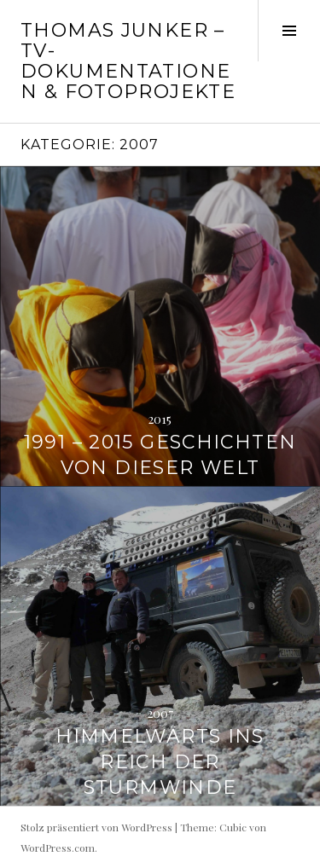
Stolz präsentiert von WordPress (96, 827)
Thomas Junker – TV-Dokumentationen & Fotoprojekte (128, 61)
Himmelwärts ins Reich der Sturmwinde (160, 762)
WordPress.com (58, 848)
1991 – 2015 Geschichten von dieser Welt (160, 455)
